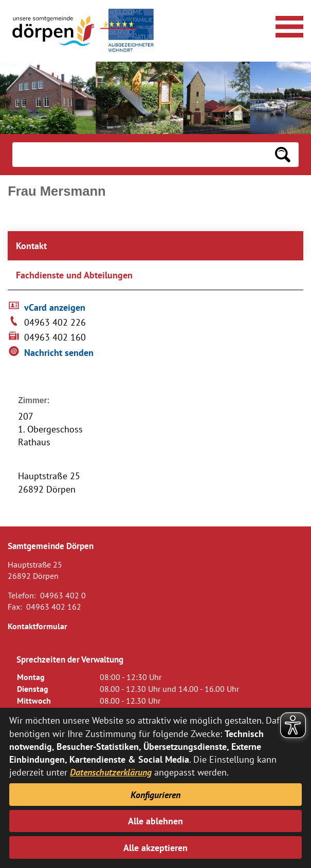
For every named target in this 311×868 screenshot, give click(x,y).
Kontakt (31, 246)
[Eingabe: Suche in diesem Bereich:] (140, 155)
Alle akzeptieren (155, 848)
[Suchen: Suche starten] (283, 155)
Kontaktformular (38, 626)
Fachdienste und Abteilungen (74, 275)
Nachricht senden (59, 353)
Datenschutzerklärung (111, 772)
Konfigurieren (155, 795)
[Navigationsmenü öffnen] (288, 25)
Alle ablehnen (155, 821)
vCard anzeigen (55, 307)
